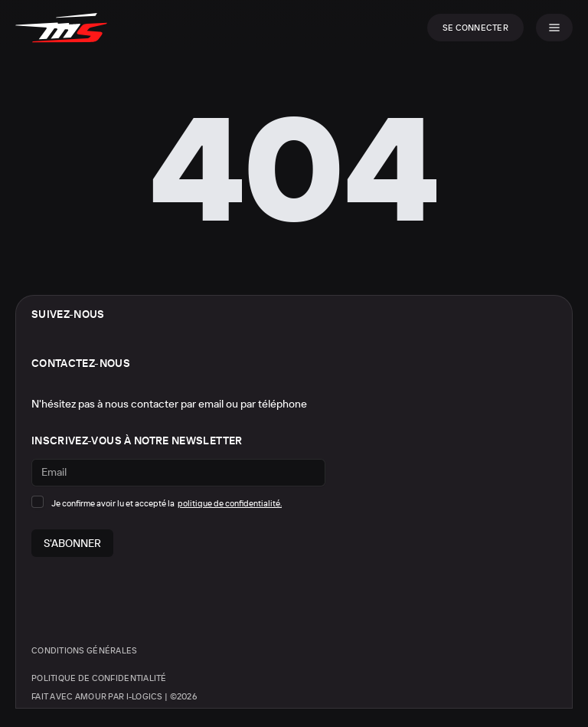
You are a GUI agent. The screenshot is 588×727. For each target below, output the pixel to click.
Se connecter (475, 28)
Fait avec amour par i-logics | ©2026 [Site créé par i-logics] (114, 697)
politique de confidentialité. (230, 504)
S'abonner (72, 543)
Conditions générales (85, 650)
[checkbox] (38, 502)
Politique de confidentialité (99, 678)
